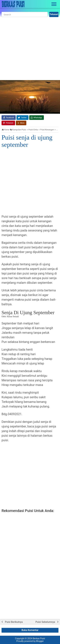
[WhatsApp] (37, 118)
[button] (21, 123)
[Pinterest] (8, 123)
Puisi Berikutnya (14, 622)
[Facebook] (9, 118)
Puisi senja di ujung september (27, 141)
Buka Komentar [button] (30, 630)
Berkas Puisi (39, 639)
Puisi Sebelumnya (45, 622)
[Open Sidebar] (54, 4)
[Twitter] (22, 118)
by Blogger (39, 641)
